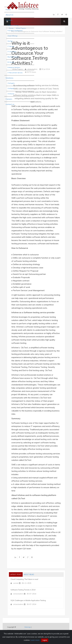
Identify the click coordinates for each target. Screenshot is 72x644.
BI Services (11, 62)
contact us (10, 104)
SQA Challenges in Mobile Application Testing (28, 600)
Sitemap (28, 627)
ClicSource (11, 94)
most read (29, 574)
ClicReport (11, 88)
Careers (9, 99)
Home (8, 10)
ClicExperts (11, 83)
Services (9, 20)
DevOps (10, 41)
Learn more (35, 640)
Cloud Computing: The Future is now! (24, 579)
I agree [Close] (45, 640)
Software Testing (13, 25)
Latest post (16, 574)
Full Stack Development (15, 31)
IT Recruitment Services (15, 73)
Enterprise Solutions (14, 67)
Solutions (9, 78)
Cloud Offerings (13, 36)
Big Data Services (13, 57)
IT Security (11, 46)
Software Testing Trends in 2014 (23, 590)
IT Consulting (12, 52)
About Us (9, 15)
